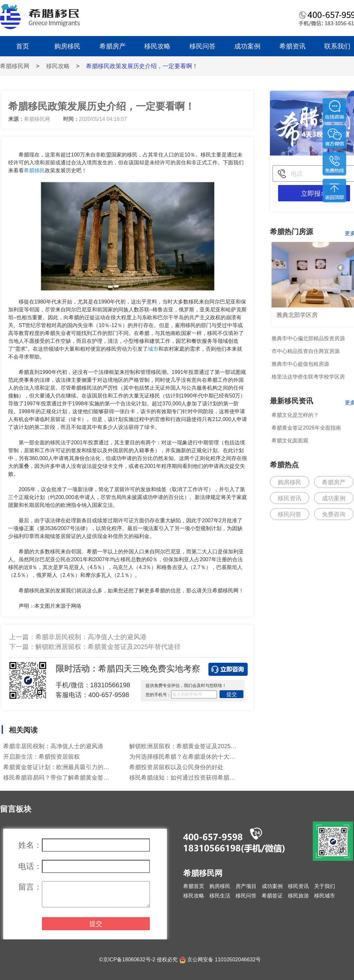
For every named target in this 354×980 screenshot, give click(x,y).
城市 (153, 349)
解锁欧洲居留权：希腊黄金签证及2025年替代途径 (108, 647)
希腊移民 (34, 170)
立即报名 (314, 194)
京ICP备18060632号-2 (129, 960)
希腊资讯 (292, 46)
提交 (232, 694)
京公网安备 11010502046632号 (224, 960)
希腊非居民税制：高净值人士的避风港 (91, 637)
